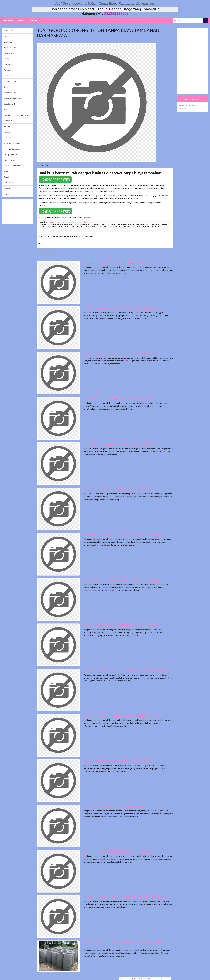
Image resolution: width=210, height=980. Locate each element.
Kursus (7, 132)
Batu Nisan (9, 183)
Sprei (6, 171)
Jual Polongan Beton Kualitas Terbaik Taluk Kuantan (121, 625)
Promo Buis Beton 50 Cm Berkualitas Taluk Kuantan (120, 308)
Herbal (7, 76)
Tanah (7, 177)
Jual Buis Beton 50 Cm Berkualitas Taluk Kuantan (118, 399)
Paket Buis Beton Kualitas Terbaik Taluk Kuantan (118, 761)
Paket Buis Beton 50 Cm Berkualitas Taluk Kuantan (119, 353)
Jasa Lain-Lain (10, 93)
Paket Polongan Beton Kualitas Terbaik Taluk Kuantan (122, 580)
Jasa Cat (8, 188)
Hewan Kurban (11, 81)
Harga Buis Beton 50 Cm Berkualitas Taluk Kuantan (119, 489)
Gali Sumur (9, 64)
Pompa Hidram (11, 155)
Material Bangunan (12, 143)
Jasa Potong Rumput (13, 98)
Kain (6, 109)
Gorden (7, 70)
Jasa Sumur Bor (11, 104)
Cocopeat (8, 59)
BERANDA (8, 21)
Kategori (8, 121)
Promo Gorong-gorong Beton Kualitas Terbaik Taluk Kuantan (71, 222)
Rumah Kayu (9, 160)
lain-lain (8, 138)
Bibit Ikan (8, 42)
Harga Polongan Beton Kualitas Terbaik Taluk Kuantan (122, 716)
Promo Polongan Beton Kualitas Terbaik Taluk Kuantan (122, 534)
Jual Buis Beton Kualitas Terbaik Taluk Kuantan (117, 806)
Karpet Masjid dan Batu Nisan (17, 115)
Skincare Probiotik (12, 166)
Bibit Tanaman (10, 48)
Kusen (7, 194)
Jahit (6, 87)
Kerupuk (8, 126)
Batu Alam (9, 31)
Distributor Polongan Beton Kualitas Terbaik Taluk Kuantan (125, 670)
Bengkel (8, 36)
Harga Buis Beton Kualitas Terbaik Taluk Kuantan (118, 851)
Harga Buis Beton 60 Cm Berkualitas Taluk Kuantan (119, 263)
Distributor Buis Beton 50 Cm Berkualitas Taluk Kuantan (123, 444)
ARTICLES (33, 21)
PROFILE (21, 21)
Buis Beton (9, 53)
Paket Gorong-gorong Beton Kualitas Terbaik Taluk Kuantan (126, 942)
